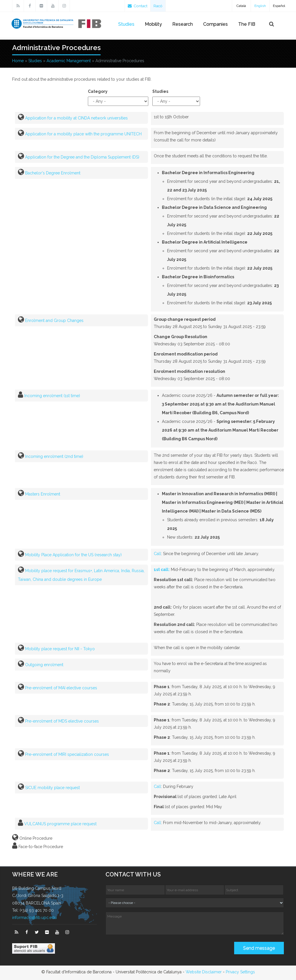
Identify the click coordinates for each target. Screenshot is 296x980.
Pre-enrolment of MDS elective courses (62, 721)
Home (18, 61)
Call (157, 554)
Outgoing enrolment (44, 665)
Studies (126, 24)
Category (98, 91)
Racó (159, 6)
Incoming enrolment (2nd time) (54, 456)
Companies (215, 24)
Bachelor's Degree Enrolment (53, 173)
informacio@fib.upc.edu (34, 918)
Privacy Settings (240, 972)
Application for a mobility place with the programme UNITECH (83, 134)
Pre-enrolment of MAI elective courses (61, 688)
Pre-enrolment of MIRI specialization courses (67, 754)
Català (241, 6)
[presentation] (149, 950)
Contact (138, 6)
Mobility (153, 24)
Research (183, 24)
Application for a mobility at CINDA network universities (76, 118)
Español (279, 6)
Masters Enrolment (43, 494)
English (260, 6)
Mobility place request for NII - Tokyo (60, 649)
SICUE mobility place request (52, 788)
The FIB (247, 24)
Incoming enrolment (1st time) (52, 396)
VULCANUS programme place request (60, 824)
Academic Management (69, 61)
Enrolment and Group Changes (54, 320)
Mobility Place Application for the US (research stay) (73, 555)
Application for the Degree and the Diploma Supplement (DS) (82, 157)
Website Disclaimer (204, 972)
